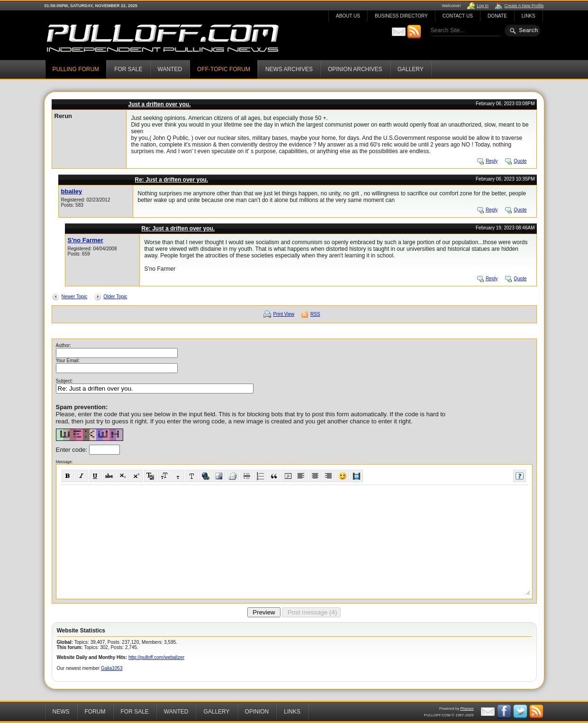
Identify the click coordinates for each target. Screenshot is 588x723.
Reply (492, 161)
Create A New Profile (524, 6)
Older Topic (115, 297)
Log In (483, 6)
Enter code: (72, 450)
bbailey (72, 191)
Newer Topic (75, 297)
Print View (284, 314)
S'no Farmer (86, 240)
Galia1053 (112, 668)
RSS (315, 314)
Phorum (467, 709)
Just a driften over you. (160, 104)
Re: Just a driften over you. (172, 180)
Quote (520, 161)
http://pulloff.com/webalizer (156, 657)
